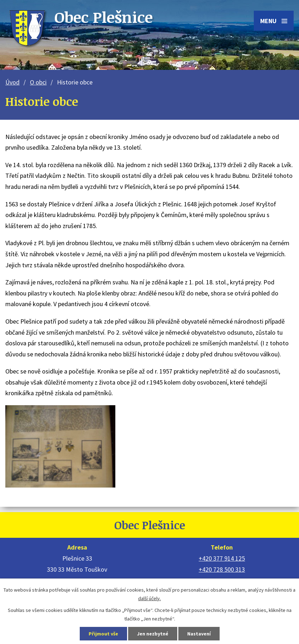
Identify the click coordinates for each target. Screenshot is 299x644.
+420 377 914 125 (222, 558)
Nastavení (199, 634)
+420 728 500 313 (222, 569)
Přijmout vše (103, 634)
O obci (38, 82)
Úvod (12, 82)
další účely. (149, 598)
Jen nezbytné (153, 634)
